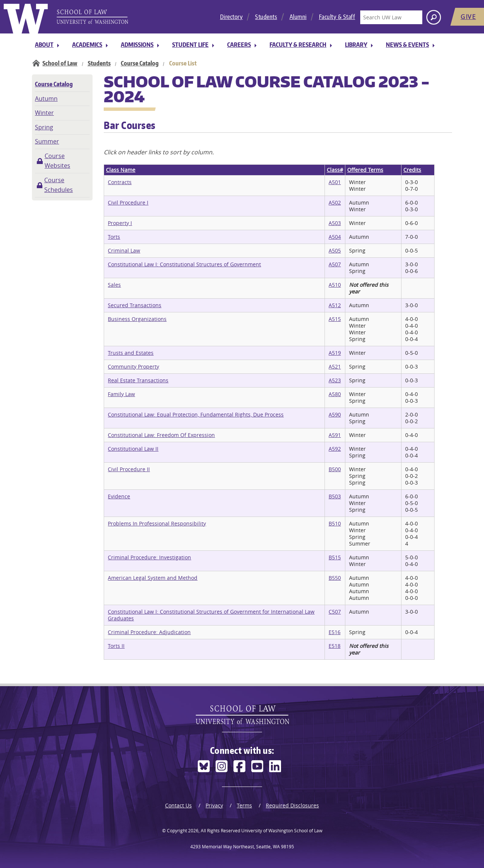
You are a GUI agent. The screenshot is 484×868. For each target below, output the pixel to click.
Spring (44, 127)
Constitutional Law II (133, 449)
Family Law (121, 394)
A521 (335, 367)
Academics (87, 45)
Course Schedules (59, 185)
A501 (335, 182)
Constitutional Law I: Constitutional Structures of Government (184, 264)
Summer (47, 141)
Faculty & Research (298, 45)
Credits (412, 170)
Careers (239, 45)
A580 (335, 394)
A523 (335, 380)
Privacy (214, 805)
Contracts (120, 182)
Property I (120, 223)
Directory (232, 17)
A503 (335, 223)
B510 (335, 523)
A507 (335, 264)
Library (356, 45)
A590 (335, 414)
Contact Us (178, 805)
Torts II (116, 646)
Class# (335, 170)
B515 (335, 557)
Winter (44, 113)
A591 (335, 435)
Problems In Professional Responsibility (157, 523)
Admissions (137, 45)
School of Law (60, 63)
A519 (335, 353)
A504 (335, 237)
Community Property (133, 367)
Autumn (46, 99)
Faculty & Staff (337, 17)
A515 (335, 319)
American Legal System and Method (153, 578)
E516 (335, 632)
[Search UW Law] (391, 17)
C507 (335, 612)
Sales (114, 285)
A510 (335, 285)
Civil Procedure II (129, 469)
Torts (114, 237)
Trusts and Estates (131, 353)
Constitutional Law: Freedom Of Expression (161, 435)
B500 (335, 469)
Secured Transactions (135, 305)
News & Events (407, 45)
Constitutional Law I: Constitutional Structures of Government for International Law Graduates (211, 615)
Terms (244, 805)
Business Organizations (137, 319)
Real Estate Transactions (138, 380)
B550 (335, 578)
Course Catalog (140, 63)
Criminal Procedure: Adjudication (149, 632)
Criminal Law (124, 250)
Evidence (119, 496)
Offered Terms (365, 170)
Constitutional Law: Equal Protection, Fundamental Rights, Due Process (196, 414)
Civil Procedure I (128, 202)
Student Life (190, 45)
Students (266, 17)
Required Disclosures (292, 805)
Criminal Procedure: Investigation (149, 557)
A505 (335, 250)
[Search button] (434, 17)
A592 (335, 449)
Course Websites (57, 161)
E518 (335, 646)
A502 (335, 202)
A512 (335, 305)
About (44, 45)
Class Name (121, 170)
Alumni (298, 17)
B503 (335, 496)
